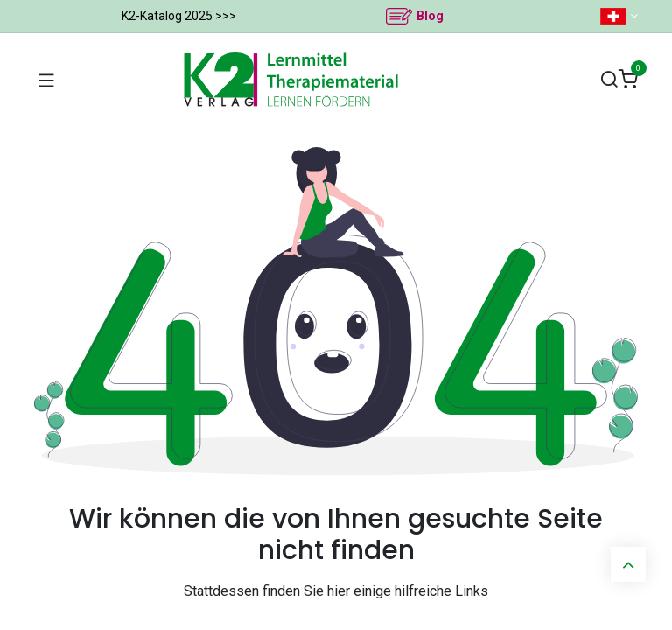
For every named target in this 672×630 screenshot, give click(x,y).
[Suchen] (609, 80)
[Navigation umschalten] (46, 80)
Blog (430, 16)
